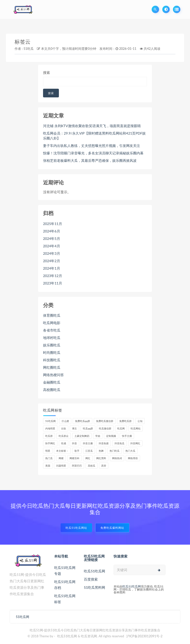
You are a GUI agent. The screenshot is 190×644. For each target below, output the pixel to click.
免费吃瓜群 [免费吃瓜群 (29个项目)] (125, 421)
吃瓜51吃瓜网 (95, 571)
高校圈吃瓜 (52, 390)
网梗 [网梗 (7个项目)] (61, 458)
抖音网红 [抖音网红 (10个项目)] (135, 443)
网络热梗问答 (53, 375)
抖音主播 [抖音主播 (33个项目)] (88, 443)
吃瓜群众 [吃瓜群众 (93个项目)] (64, 436)
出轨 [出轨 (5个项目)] (64, 428)
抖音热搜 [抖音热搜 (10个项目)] (104, 443)
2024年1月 (52, 268)
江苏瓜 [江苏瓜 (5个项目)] (89, 451)
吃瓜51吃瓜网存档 (65, 585)
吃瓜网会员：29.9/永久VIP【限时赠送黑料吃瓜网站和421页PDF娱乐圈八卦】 (94, 136)
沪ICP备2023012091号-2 (144, 636)
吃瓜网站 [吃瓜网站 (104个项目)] (136, 428)
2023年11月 (53, 283)
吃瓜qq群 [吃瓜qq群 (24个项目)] (88, 428)
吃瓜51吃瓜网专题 (65, 571)
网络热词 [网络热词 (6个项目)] (117, 458)
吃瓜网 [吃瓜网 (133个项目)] (121, 428)
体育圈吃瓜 (52, 315)
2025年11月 (53, 224)
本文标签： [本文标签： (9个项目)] (62, 451)
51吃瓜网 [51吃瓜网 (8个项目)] (50, 421)
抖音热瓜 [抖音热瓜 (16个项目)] (119, 443)
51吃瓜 (29, 49)
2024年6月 (52, 231)
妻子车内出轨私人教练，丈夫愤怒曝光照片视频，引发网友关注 (92, 146)
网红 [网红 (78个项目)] (88, 458)
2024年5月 (52, 238)
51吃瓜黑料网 (95, 587)
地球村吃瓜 (52, 338)
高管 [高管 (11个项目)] (104, 466)
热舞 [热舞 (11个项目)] (101, 451)
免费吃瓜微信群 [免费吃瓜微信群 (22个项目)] (105, 421)
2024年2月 (52, 261)
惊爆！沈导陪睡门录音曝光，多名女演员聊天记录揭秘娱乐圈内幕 (93, 153)
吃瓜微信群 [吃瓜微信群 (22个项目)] (105, 428)
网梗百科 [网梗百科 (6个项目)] (74, 458)
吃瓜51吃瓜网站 (76, 528)
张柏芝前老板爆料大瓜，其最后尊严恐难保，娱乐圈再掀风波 (90, 160)
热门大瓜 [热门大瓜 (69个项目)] (130, 451)
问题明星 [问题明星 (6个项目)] (61, 466)
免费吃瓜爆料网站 (112, 528)
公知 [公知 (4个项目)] (140, 421)
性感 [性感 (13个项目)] (64, 443)
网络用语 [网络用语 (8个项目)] (133, 458)
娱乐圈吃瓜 (52, 345)
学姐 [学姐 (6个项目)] (98, 436)
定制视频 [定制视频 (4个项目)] (111, 436)
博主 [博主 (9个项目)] (74, 428)
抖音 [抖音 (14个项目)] (74, 443)
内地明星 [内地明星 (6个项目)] (50, 428)
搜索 (47, 72)
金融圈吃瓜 (52, 382)
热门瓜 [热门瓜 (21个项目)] (49, 458)
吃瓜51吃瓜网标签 (65, 599)
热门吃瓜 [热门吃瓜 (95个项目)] (115, 451)
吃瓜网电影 (52, 323)
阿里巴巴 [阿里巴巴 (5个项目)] (77, 466)
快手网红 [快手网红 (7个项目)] (50, 443)
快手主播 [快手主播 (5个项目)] (127, 436)
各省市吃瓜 (52, 330)
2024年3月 (52, 253)
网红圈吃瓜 (52, 367)
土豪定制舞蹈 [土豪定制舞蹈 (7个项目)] (82, 436)
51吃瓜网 (23, 617)
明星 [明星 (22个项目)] (48, 451)
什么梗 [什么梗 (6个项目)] (65, 421)
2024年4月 (52, 246)
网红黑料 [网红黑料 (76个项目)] (101, 458)
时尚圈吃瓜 (52, 352)
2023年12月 (53, 276)
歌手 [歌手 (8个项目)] (77, 451)
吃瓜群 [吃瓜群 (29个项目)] (49, 436)
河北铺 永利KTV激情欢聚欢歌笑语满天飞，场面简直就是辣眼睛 (92, 126)
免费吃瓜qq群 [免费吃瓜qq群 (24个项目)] (83, 421)
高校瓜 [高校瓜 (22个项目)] (92, 466)
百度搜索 (91, 579)
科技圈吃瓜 (52, 360)
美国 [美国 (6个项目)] (48, 466)
